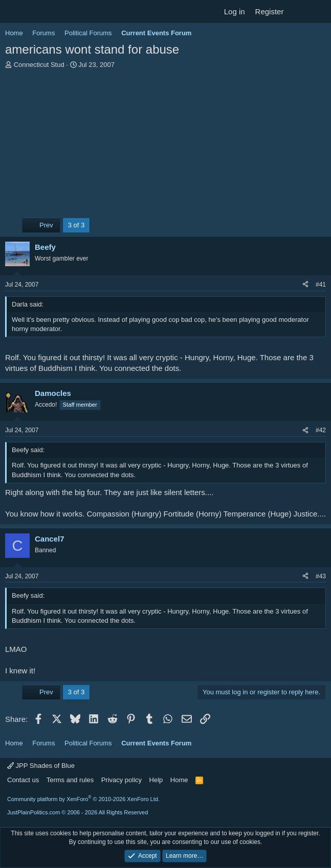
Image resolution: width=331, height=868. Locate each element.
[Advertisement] (165, 146)
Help (156, 780)
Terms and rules (70, 780)
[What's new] (299, 11)
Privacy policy (122, 780)
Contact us (23, 780)
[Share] (305, 285)
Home (179, 780)
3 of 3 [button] (76, 225)
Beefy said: (28, 450)
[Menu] (14, 12)
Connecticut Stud (39, 65)
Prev (41, 225)
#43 (321, 576)
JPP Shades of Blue (41, 766)
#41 (321, 285)
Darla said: (28, 304)
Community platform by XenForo (83, 799)
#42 (321, 430)
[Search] (319, 11)
